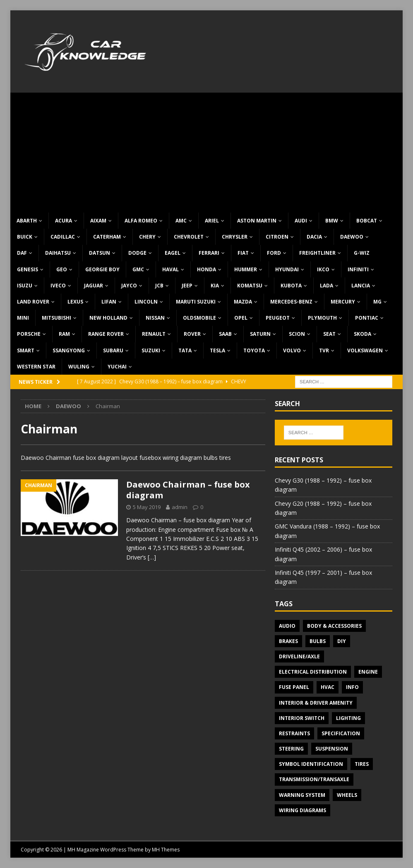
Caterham (107, 237)
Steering (291, 749)
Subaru (113, 350)
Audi (301, 221)
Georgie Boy (102, 269)
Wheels (347, 795)
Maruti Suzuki (196, 302)
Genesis (28, 269)
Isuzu (25, 286)
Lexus (75, 302)
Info (352, 687)
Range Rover (106, 334)
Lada (327, 286)
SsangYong (69, 350)
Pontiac (367, 318)
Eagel (173, 253)
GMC (138, 269)
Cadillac (63, 237)
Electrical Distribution (313, 672)
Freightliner (317, 253)
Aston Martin (257, 221)
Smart (26, 350)
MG (377, 302)
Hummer (246, 269)
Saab (225, 334)
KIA (215, 286)
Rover (192, 334)
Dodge (137, 253)
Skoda (363, 334)
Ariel (212, 221)
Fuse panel (294, 687)
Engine (368, 672)
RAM (64, 334)
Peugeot (278, 318)
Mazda (243, 302)
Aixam (98, 221)
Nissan (155, 318)
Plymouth (322, 318)
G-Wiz (362, 253)
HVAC (328, 687)
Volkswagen (365, 350)
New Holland (108, 318)
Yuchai (117, 367)
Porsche (29, 334)
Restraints (294, 733)
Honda (206, 269)
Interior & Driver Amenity (316, 703)
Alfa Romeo (141, 221)
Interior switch (302, 718)
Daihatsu (58, 253)
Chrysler (235, 237)
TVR (324, 350)
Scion (297, 334)
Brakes (288, 641)
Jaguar (94, 286)
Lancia (361, 286)
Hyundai (287, 269)
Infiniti (358, 269)
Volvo (292, 350)
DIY (342, 641)
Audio (287, 626)
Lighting (348, 718)
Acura (64, 221)
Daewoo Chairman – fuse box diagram (188, 490)
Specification (341, 733)
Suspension (332, 749)
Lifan (109, 302)
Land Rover (33, 302)
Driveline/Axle (299, 656)
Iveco (58, 286)
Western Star (36, 367)
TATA (185, 350)
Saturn (260, 334)
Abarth (27, 221)
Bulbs (318, 641)
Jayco (129, 286)
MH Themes (166, 850)
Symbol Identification (311, 764)
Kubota (291, 286)
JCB (159, 286)
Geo (62, 269)
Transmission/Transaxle (314, 779)
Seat (329, 334)
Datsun (100, 253)
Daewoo (352, 237)
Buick (25, 237)
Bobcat (367, 221)
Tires (362, 764)
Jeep (187, 286)
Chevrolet (189, 237)
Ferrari (209, 253)
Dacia (314, 237)
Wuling (79, 367)
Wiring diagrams (303, 810)
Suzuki (151, 350)
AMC (181, 221)
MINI (23, 318)
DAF (22, 253)
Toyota (254, 350)
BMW (332, 221)
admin (180, 507)
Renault (154, 334)
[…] (152, 557)
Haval (170, 269)
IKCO (323, 269)
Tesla (217, 350)
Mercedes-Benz (291, 302)
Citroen (277, 237)
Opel (241, 318)
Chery (147, 237)
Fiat (243, 253)
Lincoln (146, 302)
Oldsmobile (199, 318)
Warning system (302, 795)
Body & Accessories (334, 626)
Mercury (343, 302)
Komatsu (250, 286)
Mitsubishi (56, 318)
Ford (274, 253)
